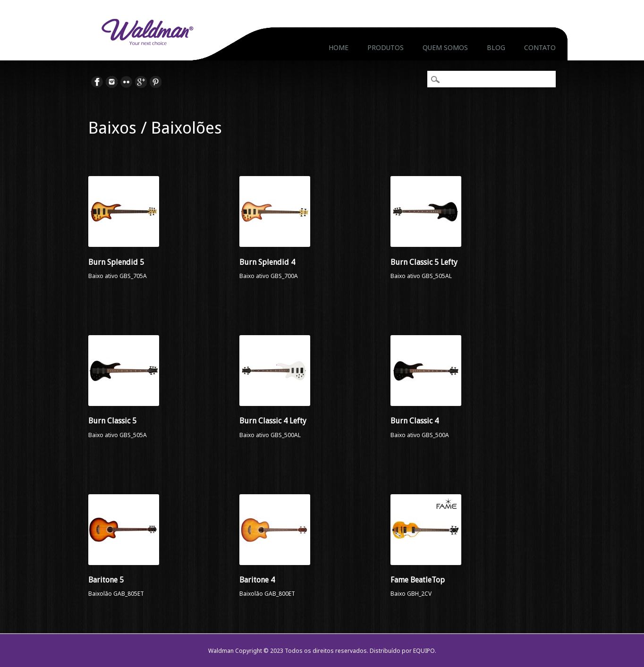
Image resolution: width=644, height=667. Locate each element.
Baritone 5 (106, 580)
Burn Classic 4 (415, 421)
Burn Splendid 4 (267, 262)
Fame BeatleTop (418, 580)
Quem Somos (445, 47)
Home (339, 47)
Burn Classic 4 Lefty (273, 421)
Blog (496, 47)
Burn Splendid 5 (116, 262)
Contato (540, 47)
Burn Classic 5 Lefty (424, 262)
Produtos (386, 47)
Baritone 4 (257, 580)
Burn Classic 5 (112, 421)
